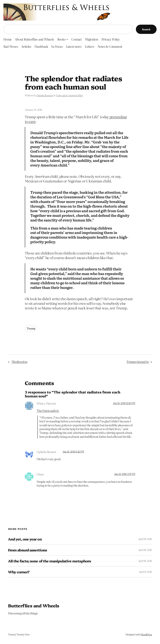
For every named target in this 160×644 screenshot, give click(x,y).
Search (146, 29)
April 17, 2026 (146, 572)
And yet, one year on (25, 539)
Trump (31, 328)
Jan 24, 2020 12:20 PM (124, 403)
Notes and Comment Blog (69, 95)
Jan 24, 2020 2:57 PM (125, 474)
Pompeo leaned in (138, 362)
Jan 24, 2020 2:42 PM (73, 451)
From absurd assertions (27, 550)
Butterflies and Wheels (34, 605)
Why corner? (19, 572)
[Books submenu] (67, 39)
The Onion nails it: (48, 410)
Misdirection (19, 362)
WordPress (146, 634)
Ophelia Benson (45, 95)
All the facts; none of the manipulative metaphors (49, 561)
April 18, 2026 (145, 539)
